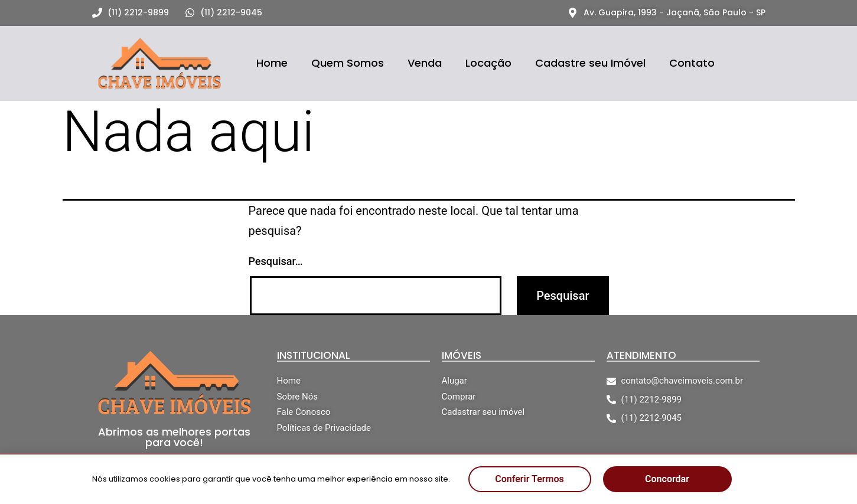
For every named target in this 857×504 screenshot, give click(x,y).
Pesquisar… (276, 261)
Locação (488, 63)
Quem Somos (348, 63)
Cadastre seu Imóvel (590, 63)
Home (272, 63)
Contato (692, 63)
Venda (425, 63)
